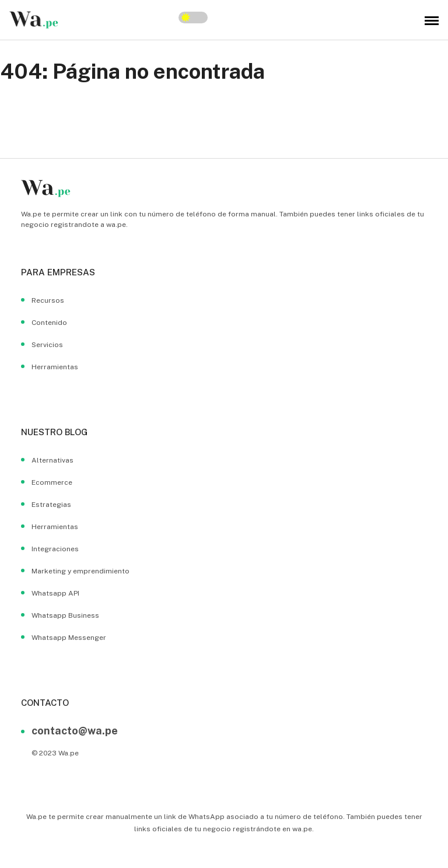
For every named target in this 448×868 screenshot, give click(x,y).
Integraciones (55, 549)
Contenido (49, 323)
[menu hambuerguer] (432, 20)
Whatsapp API (55, 593)
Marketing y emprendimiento (80, 571)
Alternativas (52, 460)
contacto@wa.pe (75, 731)
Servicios (47, 345)
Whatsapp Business (65, 615)
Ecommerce (52, 482)
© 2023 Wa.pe (55, 753)
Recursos (48, 300)
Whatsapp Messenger (69, 638)
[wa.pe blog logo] (34, 20)
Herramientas (55, 367)
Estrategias (51, 505)
